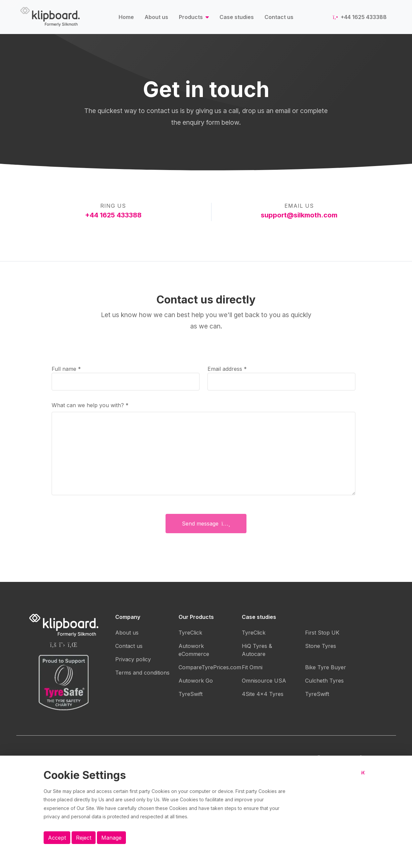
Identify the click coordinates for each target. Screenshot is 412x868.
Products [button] (192, 17)
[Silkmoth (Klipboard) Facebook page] (53, 645)
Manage (111, 838)
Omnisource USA (264, 681)
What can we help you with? (90, 405)
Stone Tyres (321, 646)
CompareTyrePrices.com (210, 667)
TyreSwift (191, 694)
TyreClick (190, 633)
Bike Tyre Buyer (326, 667)
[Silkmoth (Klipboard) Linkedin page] (72, 645)
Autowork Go (196, 681)
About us (156, 17)
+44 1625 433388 (360, 17)
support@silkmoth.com (299, 215)
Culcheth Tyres (324, 681)
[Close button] (365, 778)
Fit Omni (252, 667)
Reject (84, 838)
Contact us (279, 17)
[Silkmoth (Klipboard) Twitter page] (62, 645)
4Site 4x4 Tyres (263, 694)
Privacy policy (133, 659)
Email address (227, 369)
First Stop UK (322, 633)
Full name (66, 369)
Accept (57, 838)
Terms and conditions (142, 673)
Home (126, 17)
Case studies (237, 17)
